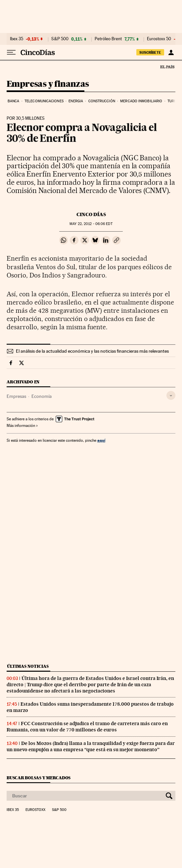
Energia (76, 101)
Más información (22, 426)
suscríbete (150, 52)
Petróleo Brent (108, 39)
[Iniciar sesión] (171, 52)
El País (167, 67)
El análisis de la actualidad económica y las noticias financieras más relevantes (92, 351)
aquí (101, 440)
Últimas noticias (28, 666)
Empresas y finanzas (48, 84)
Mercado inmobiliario (141, 101)
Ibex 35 (17, 39)
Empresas (16, 396)
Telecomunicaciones (44, 101)
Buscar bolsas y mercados (39, 778)
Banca (14, 101)
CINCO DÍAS (91, 214)
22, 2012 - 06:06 (91, 224)
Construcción (102, 101)
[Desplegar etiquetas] (171, 395)
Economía (42, 396)
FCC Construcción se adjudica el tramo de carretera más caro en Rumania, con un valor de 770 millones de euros (87, 727)
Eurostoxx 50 (159, 39)
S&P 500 (60, 39)
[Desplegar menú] (11, 52)
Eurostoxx (35, 810)
